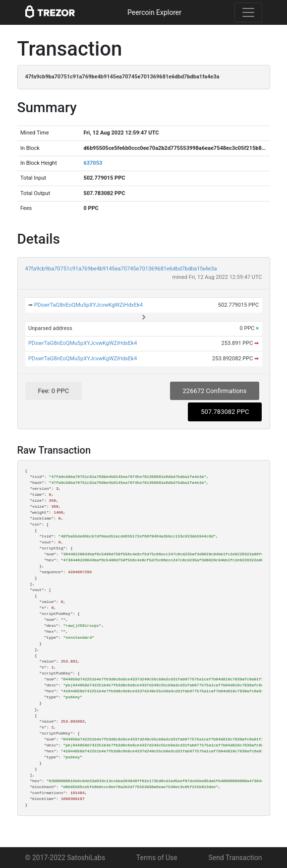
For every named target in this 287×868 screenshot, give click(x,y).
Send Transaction (235, 858)
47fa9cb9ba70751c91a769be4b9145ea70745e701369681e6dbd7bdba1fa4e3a (121, 269)
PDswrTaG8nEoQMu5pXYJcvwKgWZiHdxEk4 (88, 305)
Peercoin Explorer (154, 12)
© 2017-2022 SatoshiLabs (65, 858)
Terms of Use (157, 858)
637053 (93, 163)
